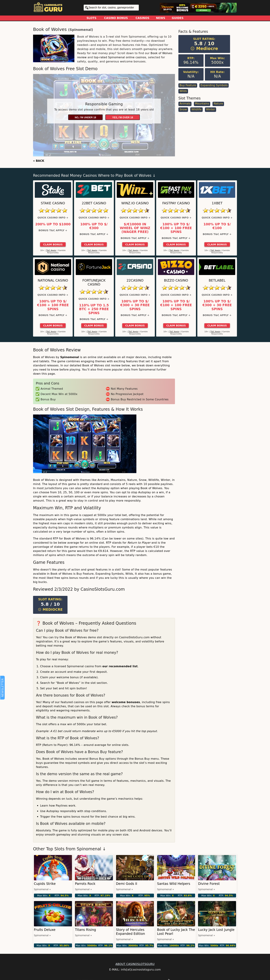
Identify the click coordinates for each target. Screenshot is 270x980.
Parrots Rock (85, 884)
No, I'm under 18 (85, 117)
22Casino (135, 280)
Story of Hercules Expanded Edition (131, 932)
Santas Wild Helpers (174, 884)
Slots (92, 18)
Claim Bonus (53, 244)
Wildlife (196, 109)
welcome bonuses (126, 702)
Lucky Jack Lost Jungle (216, 930)
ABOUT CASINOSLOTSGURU (135, 964)
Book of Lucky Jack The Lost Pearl (176, 932)
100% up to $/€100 (217, 226)
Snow (183, 109)
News (161, 18)
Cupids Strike (45, 884)
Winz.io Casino (135, 203)
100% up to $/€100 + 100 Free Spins (176, 228)
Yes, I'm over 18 (123, 117)
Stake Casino (53, 203)
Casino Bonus (116, 18)
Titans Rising (85, 930)
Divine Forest (209, 884)
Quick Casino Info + (53, 218)
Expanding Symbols (214, 85)
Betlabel (217, 280)
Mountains (202, 104)
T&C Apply (51, 250)
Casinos (142, 18)
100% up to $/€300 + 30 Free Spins (135, 305)
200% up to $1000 (53, 224)
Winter (211, 109)
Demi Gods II (127, 884)
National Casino (53, 280)
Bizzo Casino (176, 280)
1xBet (217, 203)
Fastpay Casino (176, 203)
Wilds (183, 91)
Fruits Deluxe (45, 930)
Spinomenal (81, 30)
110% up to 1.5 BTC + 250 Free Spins (94, 309)
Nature (218, 104)
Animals (185, 104)
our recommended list (120, 666)
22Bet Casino (94, 203)
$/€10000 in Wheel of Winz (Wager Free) (135, 228)
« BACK (39, 161)
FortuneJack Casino (94, 282)
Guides (178, 18)
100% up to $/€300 (94, 226)
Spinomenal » (42, 889)
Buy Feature (188, 85)
